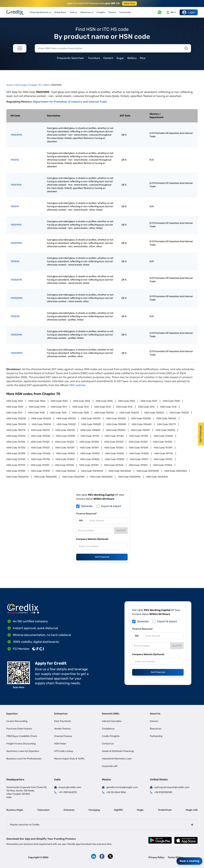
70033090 (16, 353)
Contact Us (108, 744)
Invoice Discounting (17, 721)
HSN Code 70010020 (120, 471)
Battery (132, 58)
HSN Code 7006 (127, 401)
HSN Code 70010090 (148, 471)
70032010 (16, 280)
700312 (15, 160)
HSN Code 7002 (37, 401)
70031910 (16, 225)
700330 (15, 316)
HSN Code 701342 (114, 448)
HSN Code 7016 (168, 407)
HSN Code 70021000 (176, 471)
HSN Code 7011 (59, 407)
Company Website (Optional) (92, 539)
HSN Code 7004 (82, 401)
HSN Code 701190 (139, 436)
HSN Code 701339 (65, 448)
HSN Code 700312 (66, 419)
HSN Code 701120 (114, 436)
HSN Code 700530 (116, 424)
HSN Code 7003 (59, 401)
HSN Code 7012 (81, 407)
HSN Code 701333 (16, 448)
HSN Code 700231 (179, 413)
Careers (154, 721)
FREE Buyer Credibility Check (22, 736)
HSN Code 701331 (138, 442)
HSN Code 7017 (14, 413)
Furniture (94, 58)
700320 (15, 261)
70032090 (16, 298)
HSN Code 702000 (66, 471)
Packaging (94, 810)
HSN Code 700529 (91, 424)
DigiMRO (118, 810)
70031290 (16, 135)
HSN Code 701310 (16, 442)
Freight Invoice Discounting (21, 744)
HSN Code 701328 (89, 442)
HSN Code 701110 (90, 436)
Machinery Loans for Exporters (23, 751)
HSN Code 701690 (139, 453)
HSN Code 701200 (163, 436)
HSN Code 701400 (41, 453)
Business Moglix (15, 810)
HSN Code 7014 (124, 407)
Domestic (87, 506)
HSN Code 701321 (40, 442)
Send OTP (121, 531)
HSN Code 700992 (165, 430)
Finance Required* (87, 514)
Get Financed (102, 557)
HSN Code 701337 (40, 448)
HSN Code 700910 (116, 430)
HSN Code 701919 (16, 465)
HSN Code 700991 (140, 430)
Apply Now (129, 3)
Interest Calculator (112, 721)
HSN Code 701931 (40, 465)
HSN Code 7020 (80, 413)
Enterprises (61, 714)
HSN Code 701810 (65, 459)
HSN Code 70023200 (101, 477)
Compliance (108, 729)
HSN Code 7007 (149, 401)
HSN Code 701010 (16, 436)
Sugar (120, 58)
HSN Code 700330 (141, 419)
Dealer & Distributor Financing (118, 751)
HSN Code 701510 (65, 453)
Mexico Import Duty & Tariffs (69, 759)
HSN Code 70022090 (45, 477)
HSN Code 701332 (163, 442)
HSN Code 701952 (163, 465)
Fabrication (43, 810)
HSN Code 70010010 (92, 471)
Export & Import (111, 506)
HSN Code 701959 (16, 471)
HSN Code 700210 (129, 413)
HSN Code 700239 (41, 419)
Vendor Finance (62, 729)
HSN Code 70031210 (157, 477)
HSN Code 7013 (102, 407)
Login (189, 12)
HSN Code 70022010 (17, 477)
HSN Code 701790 (40, 459)
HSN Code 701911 (139, 459)
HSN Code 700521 (66, 424)
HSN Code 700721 (40, 430)
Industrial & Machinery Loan (117, 759)
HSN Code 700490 (16, 424)
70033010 (16, 335)
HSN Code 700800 (90, 430)
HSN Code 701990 (41, 471)
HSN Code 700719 (16, 430)
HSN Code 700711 (166, 424)
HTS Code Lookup (64, 751)
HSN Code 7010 (37, 407)
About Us (155, 714)
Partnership (156, 736)
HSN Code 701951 (138, 465)
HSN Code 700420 (166, 419)
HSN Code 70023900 (129, 477)
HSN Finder (60, 744)
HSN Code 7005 (104, 401)
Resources (156, 729)
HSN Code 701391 (163, 448)
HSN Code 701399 (16, 453)
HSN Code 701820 (90, 459)
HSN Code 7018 (36, 413)
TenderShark (165, 810)
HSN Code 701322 (64, 442)
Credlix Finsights (111, 736)
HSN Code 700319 (91, 419)
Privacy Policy (156, 857)
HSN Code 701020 (41, 436)
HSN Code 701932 (64, 465)
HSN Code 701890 (115, 459)
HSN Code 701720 (16, 459)
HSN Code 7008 (171, 401)
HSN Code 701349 (139, 448)
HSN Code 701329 (114, 442)
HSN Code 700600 (142, 424)
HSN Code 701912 (163, 459)
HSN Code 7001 (15, 401)
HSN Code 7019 (58, 413)
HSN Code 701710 (164, 453)
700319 (15, 206)
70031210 (16, 185)
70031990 (16, 243)
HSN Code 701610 (115, 453)
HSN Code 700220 (154, 413)
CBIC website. (77, 385)
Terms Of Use (175, 857)
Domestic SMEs (111, 714)
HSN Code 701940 (114, 465)
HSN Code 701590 (90, 453)
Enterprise (69, 810)
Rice (143, 58)
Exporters (12, 714)
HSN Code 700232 (16, 419)
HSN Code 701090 (65, 436)
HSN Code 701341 (89, 448)
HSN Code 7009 (15, 407)
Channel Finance (63, 736)
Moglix (140, 810)
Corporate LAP (110, 766)
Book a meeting (189, 861)
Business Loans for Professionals (24, 759)
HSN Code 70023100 (73, 477)
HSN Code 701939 (89, 465)
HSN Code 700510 (41, 424)
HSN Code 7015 (146, 407)
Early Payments (62, 721)
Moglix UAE (192, 810)
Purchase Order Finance (19, 729)
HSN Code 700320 (116, 419)
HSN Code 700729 (65, 430)
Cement (108, 58)
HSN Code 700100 (104, 413)
